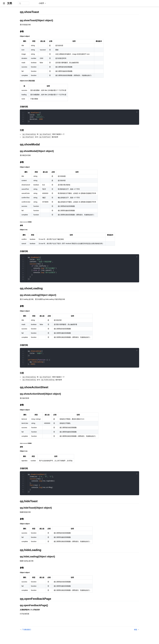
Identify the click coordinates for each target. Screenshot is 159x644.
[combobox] (27, 3)
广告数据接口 (26, 637)
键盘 (136, 637)
